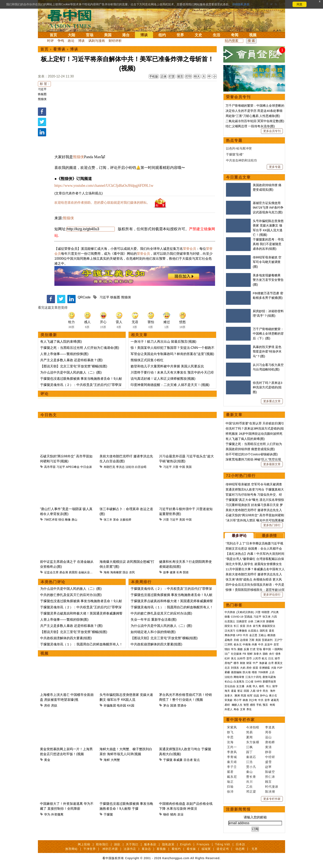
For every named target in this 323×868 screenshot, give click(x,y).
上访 (272, 672)
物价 (166, 814)
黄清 (268, 747)
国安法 (229, 626)
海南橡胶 (116, 572)
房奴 (54, 705)
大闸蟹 (115, 760)
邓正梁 (251, 791)
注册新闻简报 (238, 809)
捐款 (117, 844)
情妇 (227, 649)
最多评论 (239, 536)
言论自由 (230, 686)
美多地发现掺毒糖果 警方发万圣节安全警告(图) (268, 280)
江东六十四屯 (253, 677)
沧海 (230, 742)
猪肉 (173, 814)
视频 (253, 35)
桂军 (250, 696)
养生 (249, 709)
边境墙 (244, 640)
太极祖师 (125, 520)
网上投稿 (84, 844)
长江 (236, 626)
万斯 (252, 640)
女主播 (241, 686)
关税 (236, 640)
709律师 (263, 672)
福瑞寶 (206, 849)
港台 (126, 35)
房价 (47, 705)
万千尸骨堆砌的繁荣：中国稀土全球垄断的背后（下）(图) (268, 334)
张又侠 (266, 617)
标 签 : (44, 84)
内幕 (254, 644)
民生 (266, 691)
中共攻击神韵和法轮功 (241, 160)
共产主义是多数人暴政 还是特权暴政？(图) (71, 360)
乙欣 (249, 787)
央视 (249, 686)
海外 (273, 691)
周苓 (268, 732)
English (185, 844)
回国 (246, 691)
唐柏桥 (270, 742)
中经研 (270, 757)
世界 (180, 35)
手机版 (154, 76)
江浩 (249, 762)
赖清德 (271, 635)
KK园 (131, 705)
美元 (234, 658)
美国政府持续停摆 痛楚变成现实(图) (250, 449)
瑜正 (230, 782)
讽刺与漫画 (97, 41)
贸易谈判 (268, 640)
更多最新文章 (272, 464)
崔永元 (238, 644)
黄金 (47, 760)
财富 (249, 663)
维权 (254, 672)
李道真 (270, 727)
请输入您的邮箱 (255, 817)
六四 (274, 617)
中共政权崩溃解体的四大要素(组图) (66, 638)
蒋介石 (273, 696)
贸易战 (248, 617)
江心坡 (249, 682)
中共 (246, 635)
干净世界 (90, 849)
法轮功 (130, 467)
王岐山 (262, 635)
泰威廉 (178, 760)
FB (244, 654)
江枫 (249, 747)
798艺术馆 (51, 520)
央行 (272, 654)
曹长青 (251, 777)
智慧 (246, 705)
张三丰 (108, 520)
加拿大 (258, 654)
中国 (182, 467)
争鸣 (61, 41)
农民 (132, 572)
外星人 (229, 709)
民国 (243, 696)
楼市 (236, 663)
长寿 (179, 572)
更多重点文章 (272, 401)
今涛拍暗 (253, 727)
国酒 (173, 705)
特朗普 (266, 612)
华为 (47, 814)
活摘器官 (242, 621)
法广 (227, 654)
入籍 (253, 691)
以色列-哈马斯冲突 (239, 148)
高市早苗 (50, 467)
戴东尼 (232, 777)
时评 (50, 41)
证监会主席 (51, 572)
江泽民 (229, 644)
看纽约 (176, 849)
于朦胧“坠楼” (235, 154)
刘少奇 (253, 700)
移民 (262, 686)
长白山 (229, 682)
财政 (243, 663)
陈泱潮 (270, 791)
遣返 (234, 691)
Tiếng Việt (223, 844)
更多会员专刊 (272, 131)
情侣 (61, 520)
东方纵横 (253, 742)
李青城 (232, 757)
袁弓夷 (257, 626)
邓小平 (238, 700)
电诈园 (121, 705)
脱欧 (265, 654)
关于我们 (132, 844)
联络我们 (102, 844)
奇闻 (235, 35)
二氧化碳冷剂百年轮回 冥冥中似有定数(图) (255, 121)
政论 (71, 41)
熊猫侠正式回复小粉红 (147, 360)
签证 (240, 691)
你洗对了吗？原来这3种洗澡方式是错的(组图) (267, 387)
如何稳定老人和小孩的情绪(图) (153, 632)
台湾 (271, 663)
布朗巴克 (109, 467)
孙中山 (264, 696)
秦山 (249, 772)
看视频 (161, 849)
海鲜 (107, 760)
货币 (249, 658)
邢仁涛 (270, 777)
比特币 (241, 658)
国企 (125, 572)
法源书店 (130, 849)
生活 (217, 35)
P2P (280, 668)
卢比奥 (275, 612)
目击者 (188, 760)
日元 (271, 658)
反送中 (269, 644)
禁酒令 (182, 705)
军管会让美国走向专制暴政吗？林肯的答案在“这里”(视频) (172, 354)
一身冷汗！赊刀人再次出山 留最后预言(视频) (163, 342)
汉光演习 (230, 631)
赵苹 (268, 767)
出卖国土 (230, 621)
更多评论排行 (272, 595)
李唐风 (232, 752)
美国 (108, 35)
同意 (300, 4)
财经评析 (115, 41)
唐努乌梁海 (269, 677)
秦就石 (251, 757)
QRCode (84, 297)
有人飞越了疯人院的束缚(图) (61, 342)
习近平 (42, 89)
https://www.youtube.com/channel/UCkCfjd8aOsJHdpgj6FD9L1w (104, 186)
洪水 (249, 626)
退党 (272, 631)
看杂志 (146, 849)
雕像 (68, 520)
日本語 (240, 844)
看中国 (72, 19)
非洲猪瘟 (264, 668)
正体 (164, 76)
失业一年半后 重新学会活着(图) (154, 620)
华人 (255, 686)
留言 (180, 76)
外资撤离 (57, 814)
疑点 (197, 760)
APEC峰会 (73, 467)
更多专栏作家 (272, 799)
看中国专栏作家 (240, 720)
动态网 (240, 849)
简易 (249, 732)
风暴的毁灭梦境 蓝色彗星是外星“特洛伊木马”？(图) (267, 352)
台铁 (251, 621)
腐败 (240, 649)
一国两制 (277, 649)
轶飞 (230, 732)
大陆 (71, 35)
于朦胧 (168, 760)
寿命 (236, 709)
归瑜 (230, 787)
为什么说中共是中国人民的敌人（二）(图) (71, 372)
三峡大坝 (260, 621)
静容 (268, 752)
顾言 (268, 782)
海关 (227, 691)
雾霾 (227, 672)
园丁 (249, 752)
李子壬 (232, 767)
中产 (255, 663)
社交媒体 (236, 654)
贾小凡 (251, 767)
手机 (259, 705)
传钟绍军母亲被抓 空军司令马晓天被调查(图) (267, 262)
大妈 (243, 668)
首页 (53, 35)
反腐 (246, 649)
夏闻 (249, 737)
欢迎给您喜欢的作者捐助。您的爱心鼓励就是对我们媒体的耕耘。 (102, 203)
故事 (166, 572)
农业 (180, 814)
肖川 (249, 782)
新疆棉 (270, 621)
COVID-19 (237, 617)
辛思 (230, 737)
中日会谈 (86, 467)
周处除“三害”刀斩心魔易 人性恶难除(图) (253, 116)
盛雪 (268, 762)
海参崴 (263, 663)
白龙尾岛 (239, 682)
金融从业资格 (87, 572)
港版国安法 (269, 626)
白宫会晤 (141, 467)
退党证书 (223, 849)
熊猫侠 (42, 99)
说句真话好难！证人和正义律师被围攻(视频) (163, 379)
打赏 (172, 76)
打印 (188, 76)
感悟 (253, 705)
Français (203, 844)
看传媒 (191, 849)
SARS (258, 682)
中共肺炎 (230, 612)
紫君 (230, 772)
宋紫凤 (232, 727)
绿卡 (259, 691)
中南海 (247, 644)
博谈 (144, 35)
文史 (198, 35)
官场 (90, 35)
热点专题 (234, 140)
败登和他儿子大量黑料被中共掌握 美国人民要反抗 (167, 366)
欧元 (264, 658)
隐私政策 (168, 844)
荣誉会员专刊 (238, 97)
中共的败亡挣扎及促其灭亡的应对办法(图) (71, 595)
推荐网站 (71, 849)
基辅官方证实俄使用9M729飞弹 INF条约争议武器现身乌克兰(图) (268, 208)
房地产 (229, 663)
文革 (243, 709)
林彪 (245, 700)
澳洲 (237, 696)
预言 (266, 705)
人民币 (257, 658)
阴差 (186, 572)
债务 (278, 654)
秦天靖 (232, 762)
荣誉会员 (190, 249)
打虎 (253, 649)
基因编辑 (236, 672)
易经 (228, 705)
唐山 (74, 520)
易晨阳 (73, 572)
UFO (239, 635)
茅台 (166, 705)
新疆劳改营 (269, 682)
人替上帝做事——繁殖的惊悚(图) (64, 354)
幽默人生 (237, 705)
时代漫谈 (272, 787)
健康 (173, 572)
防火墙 (247, 672)
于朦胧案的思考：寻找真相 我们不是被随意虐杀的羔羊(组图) (268, 244)
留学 (275, 686)
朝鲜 (250, 654)
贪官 (276, 644)
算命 (116, 520)
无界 (255, 849)
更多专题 (275, 167)
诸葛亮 (275, 700)
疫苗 (243, 626)
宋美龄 (229, 700)
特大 (197, 76)
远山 (268, 737)
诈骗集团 (110, 705)
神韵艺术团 (110, 849)
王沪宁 (278, 640)
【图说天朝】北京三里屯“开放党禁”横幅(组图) (74, 366)
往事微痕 (242, 631)
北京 (227, 668)
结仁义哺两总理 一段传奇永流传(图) (250, 126)
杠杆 (227, 658)
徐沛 (230, 791)
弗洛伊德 (230, 635)
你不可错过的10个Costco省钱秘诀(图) (252, 454)
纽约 (162, 35)
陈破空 (270, 772)
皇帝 (267, 700)
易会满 (64, 572)
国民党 (264, 631)
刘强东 (235, 668)
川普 (176, 467)
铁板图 (42, 94)
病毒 (227, 617)
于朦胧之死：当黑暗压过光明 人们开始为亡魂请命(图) (80, 348)
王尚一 (232, 747)
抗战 (256, 696)
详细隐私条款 (241, 4)
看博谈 (59, 49)
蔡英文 (279, 663)
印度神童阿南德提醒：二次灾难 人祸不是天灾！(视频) (170, 385)
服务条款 (150, 844)
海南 (106, 572)
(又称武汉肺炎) (245, 612)
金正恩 (253, 635)
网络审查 (239, 677)
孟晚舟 (229, 640)
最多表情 (269, 536)
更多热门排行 (272, 525)
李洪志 (120, 467)
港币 (277, 658)
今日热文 (49, 415)
